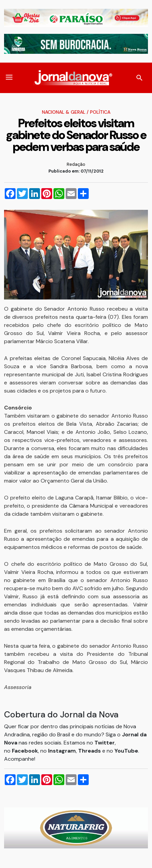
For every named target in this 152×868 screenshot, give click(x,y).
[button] (9, 78)
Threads (90, 751)
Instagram (62, 751)
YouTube (126, 751)
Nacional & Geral (64, 112)
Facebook (25, 751)
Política (100, 112)
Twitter (105, 743)
